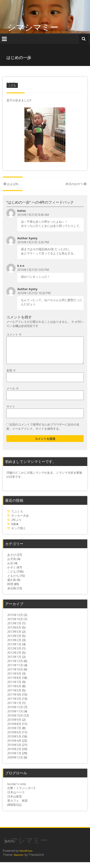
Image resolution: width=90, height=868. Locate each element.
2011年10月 (15, 675)
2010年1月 (14, 759)
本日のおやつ (76, 184)
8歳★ (15, 530)
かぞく (12, 573)
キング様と (19, 534)
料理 (10, 590)
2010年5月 (14, 742)
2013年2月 (14, 646)
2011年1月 (14, 709)
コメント (14, 334)
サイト (11, 412)
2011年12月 (15, 667)
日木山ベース (16, 798)
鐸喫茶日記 (15, 811)
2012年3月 (14, 654)
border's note (17, 790)
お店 (10, 569)
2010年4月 (14, 746)
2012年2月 (14, 658)
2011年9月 (14, 679)
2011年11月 (15, 671)
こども (12, 85)
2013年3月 (14, 642)
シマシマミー (33, 27)
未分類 (12, 594)
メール (13, 394)
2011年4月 (14, 700)
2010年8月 (14, 730)
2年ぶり (16, 526)
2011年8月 (14, 684)
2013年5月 (14, 637)
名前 (11, 376)
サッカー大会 (20, 521)
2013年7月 (14, 629)
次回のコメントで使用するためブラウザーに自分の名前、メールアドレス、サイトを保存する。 (43, 432)
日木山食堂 (15, 802)
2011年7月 (14, 688)
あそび (12, 561)
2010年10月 (15, 721)
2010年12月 (15, 713)
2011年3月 (14, 705)
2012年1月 (14, 663)
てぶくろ (17, 517)
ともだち (13, 582)
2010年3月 (14, 751)
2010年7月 (14, 734)
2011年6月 (14, 692)
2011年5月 (14, 696)
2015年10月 (15, 625)
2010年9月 (14, 725)
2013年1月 (14, 650)
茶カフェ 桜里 (17, 806)
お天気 (12, 565)
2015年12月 (15, 621)
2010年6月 (14, 738)
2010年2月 (14, 755)
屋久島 (12, 586)
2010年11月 (15, 717)
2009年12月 (15, 763)
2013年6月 (14, 633)
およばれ (11, 184)
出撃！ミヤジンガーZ (21, 794)
